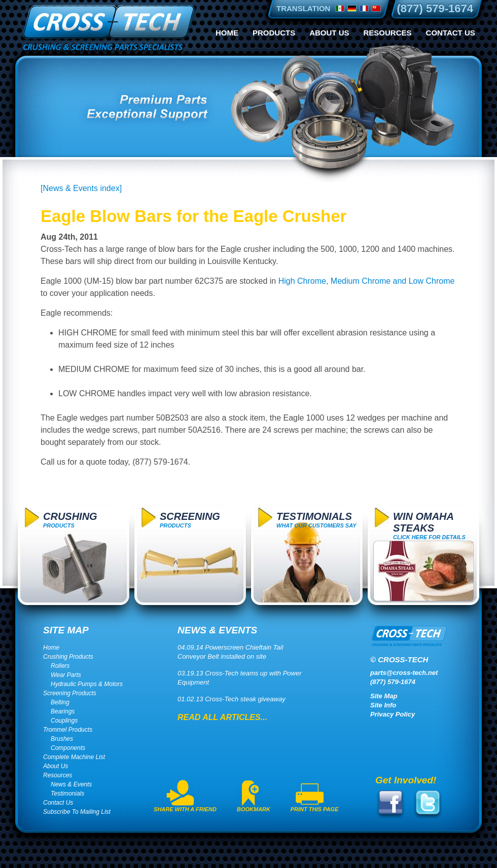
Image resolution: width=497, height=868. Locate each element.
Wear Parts (66, 675)
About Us (329, 33)
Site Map (384, 696)
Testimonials (67, 794)
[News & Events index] (81, 188)
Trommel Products (68, 730)
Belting (60, 702)
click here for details (429, 525)
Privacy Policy (393, 714)
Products (274, 33)
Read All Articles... (222, 717)
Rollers (60, 666)
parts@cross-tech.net (404, 673)
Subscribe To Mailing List (77, 812)
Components (68, 748)
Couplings (64, 721)
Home (227, 33)
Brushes (62, 739)
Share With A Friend (185, 809)
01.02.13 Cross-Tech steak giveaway (232, 699)
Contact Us (451, 33)
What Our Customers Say (316, 520)
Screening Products (70, 693)
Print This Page (315, 809)
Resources (388, 33)
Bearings (63, 711)
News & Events (71, 784)
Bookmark (254, 809)
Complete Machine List (74, 757)
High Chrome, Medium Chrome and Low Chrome (367, 281)
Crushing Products (68, 657)
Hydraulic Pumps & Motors (87, 684)
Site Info (383, 705)
